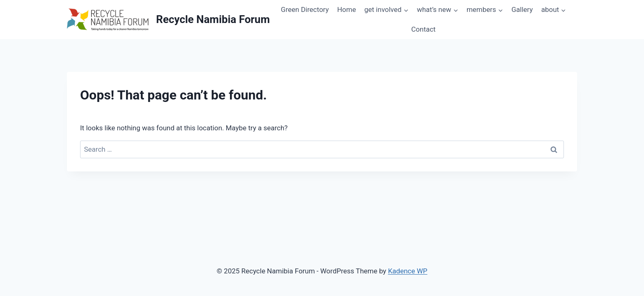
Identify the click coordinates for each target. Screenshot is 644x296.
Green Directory (305, 9)
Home (347, 9)
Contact (423, 29)
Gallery (522, 9)
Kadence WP (408, 271)
